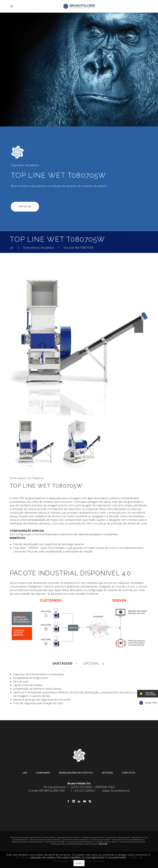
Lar (12, 247)
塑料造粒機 (103, 844)
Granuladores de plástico (39, 247)
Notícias (108, 773)
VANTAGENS (62, 663)
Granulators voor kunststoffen (55, 842)
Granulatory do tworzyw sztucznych (132, 842)
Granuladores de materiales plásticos (75, 840)
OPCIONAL (91, 663)
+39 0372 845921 (84, 791)
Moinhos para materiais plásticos (63, 844)
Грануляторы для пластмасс (101, 840)
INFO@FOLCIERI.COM (52, 791)
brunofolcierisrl (120, 791)
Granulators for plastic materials (69, 837)
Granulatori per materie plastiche (118, 837)
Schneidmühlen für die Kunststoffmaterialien (128, 840)
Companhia (43, 773)
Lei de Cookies (119, 857)
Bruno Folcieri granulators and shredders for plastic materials (33, 837)
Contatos (129, 773)
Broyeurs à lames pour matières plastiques (45, 840)
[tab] (66, 663)
